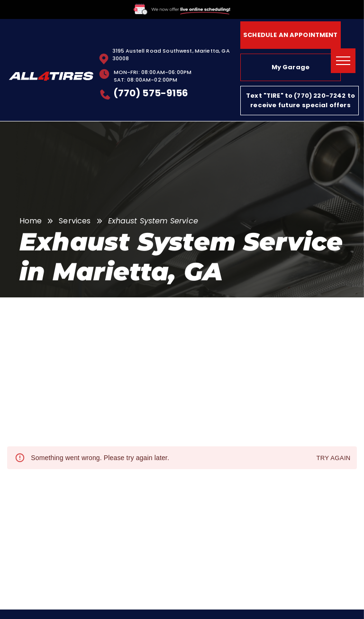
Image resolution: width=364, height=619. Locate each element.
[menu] (343, 61)
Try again (333, 458)
